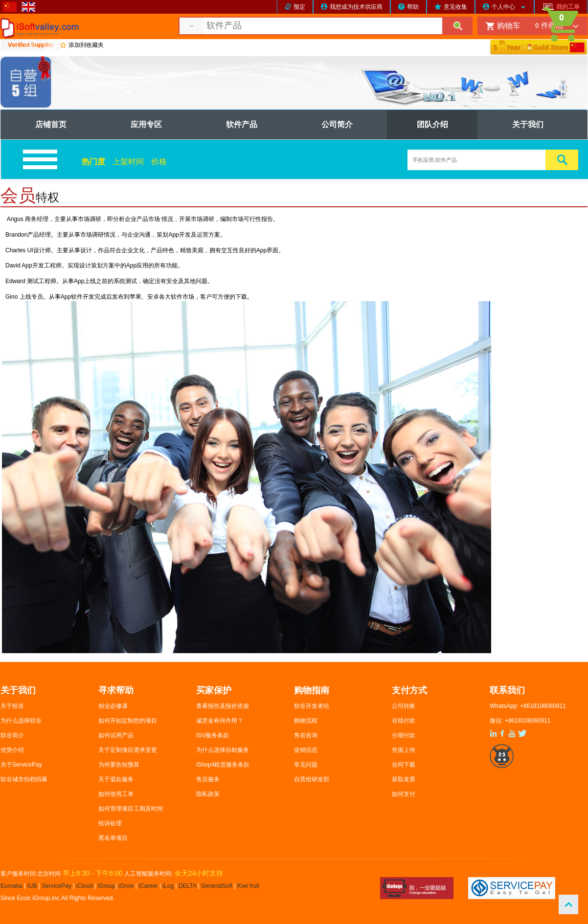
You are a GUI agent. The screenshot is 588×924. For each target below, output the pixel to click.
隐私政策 (208, 794)
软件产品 (242, 124)
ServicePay (57, 886)
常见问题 (306, 765)
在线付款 (404, 721)
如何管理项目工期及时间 (131, 809)
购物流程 (306, 721)
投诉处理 (110, 823)
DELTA (188, 886)
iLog (168, 886)
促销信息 (306, 750)
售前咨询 (306, 735)
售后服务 (208, 779)
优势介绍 (12, 750)
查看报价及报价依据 (223, 706)
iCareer (148, 886)
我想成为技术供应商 (356, 7)
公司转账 (404, 706)
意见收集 (455, 7)
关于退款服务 (116, 779)
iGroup (107, 886)
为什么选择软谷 (21, 721)
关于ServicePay (21, 765)
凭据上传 (404, 750)
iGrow (126, 886)
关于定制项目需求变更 (128, 750)
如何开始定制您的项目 (128, 721)
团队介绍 (432, 124)
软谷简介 (12, 735)
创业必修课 (113, 706)
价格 (159, 162)
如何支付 (404, 794)
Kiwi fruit (248, 886)
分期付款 (404, 735)
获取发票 (404, 779)
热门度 (93, 162)
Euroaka (11, 886)
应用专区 (146, 124)
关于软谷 (12, 706)
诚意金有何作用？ (220, 721)
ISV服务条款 (213, 735)
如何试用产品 (116, 735)
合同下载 (404, 765)
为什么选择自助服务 (223, 750)
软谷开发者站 (312, 706)
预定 (299, 7)
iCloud (85, 886)
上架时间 (128, 162)
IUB (32, 886)
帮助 (413, 7)
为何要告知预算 (119, 765)
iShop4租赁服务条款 (223, 765)
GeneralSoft (217, 886)
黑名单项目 (113, 838)
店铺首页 (51, 124)
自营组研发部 (312, 779)
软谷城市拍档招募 (24, 779)
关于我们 (528, 124)
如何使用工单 (116, 794)
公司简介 (337, 124)
